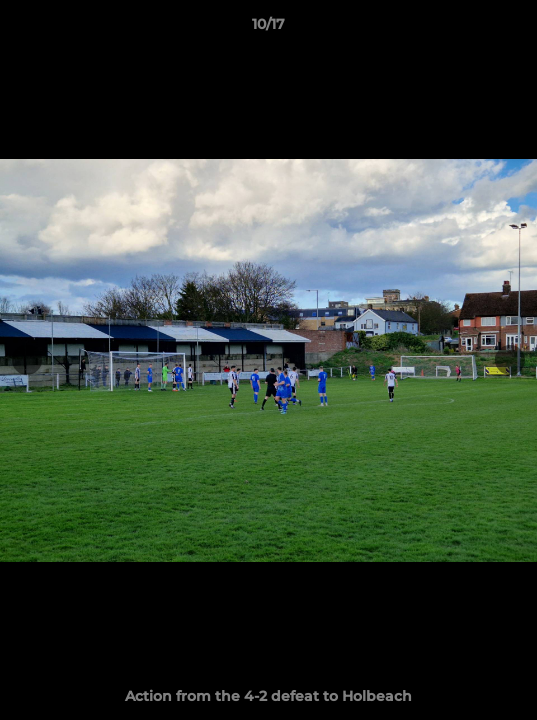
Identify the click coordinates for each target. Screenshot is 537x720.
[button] (513, 29)
